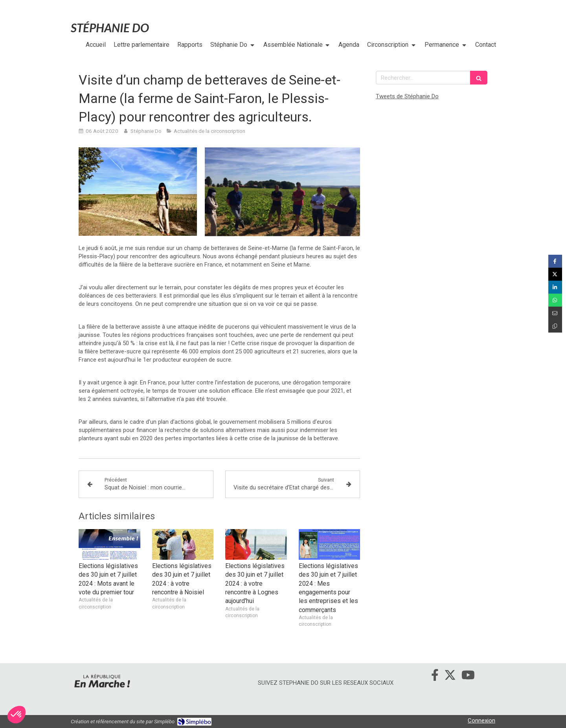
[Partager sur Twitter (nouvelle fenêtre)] (555, 274)
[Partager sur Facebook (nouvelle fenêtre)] (555, 261)
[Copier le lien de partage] (555, 326)
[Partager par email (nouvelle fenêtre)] (555, 313)
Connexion (481, 721)
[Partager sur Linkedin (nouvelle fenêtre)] (555, 287)
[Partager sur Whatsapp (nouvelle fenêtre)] (555, 300)
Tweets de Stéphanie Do (407, 96)
